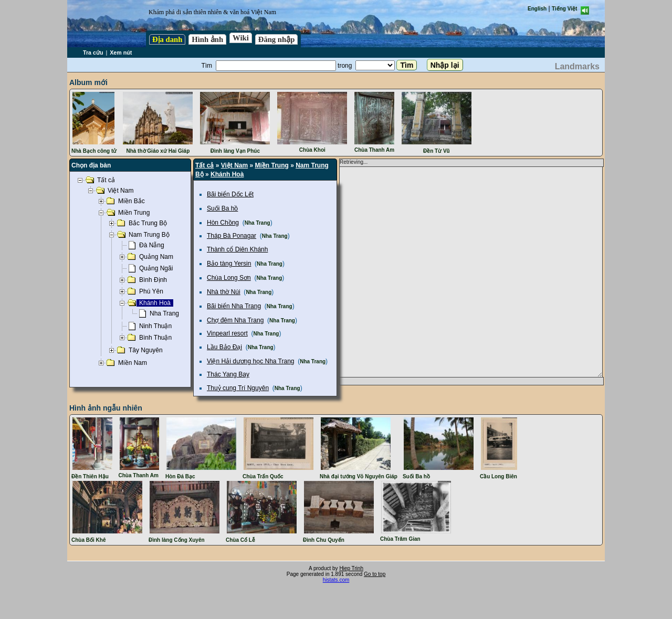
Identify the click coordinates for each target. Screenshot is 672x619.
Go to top (375, 574)
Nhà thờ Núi (224, 292)
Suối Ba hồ (222, 208)
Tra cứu (93, 53)
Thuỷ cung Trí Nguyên (238, 388)
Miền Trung (272, 165)
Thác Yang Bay (228, 374)
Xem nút (121, 53)
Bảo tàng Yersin (229, 264)
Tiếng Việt (564, 9)
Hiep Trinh (351, 568)
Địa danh (167, 39)
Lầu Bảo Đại (224, 347)
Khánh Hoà (227, 174)
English (537, 9)
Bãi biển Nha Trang (234, 306)
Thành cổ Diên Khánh (237, 249)
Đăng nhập (277, 39)
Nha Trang (258, 223)
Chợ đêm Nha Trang (235, 320)
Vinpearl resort (227, 333)
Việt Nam (234, 165)
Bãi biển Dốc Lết (230, 194)
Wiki (241, 38)
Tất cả (204, 165)
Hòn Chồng (223, 223)
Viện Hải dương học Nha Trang (251, 361)
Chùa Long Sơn (229, 278)
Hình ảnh (207, 39)
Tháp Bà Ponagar (232, 236)
